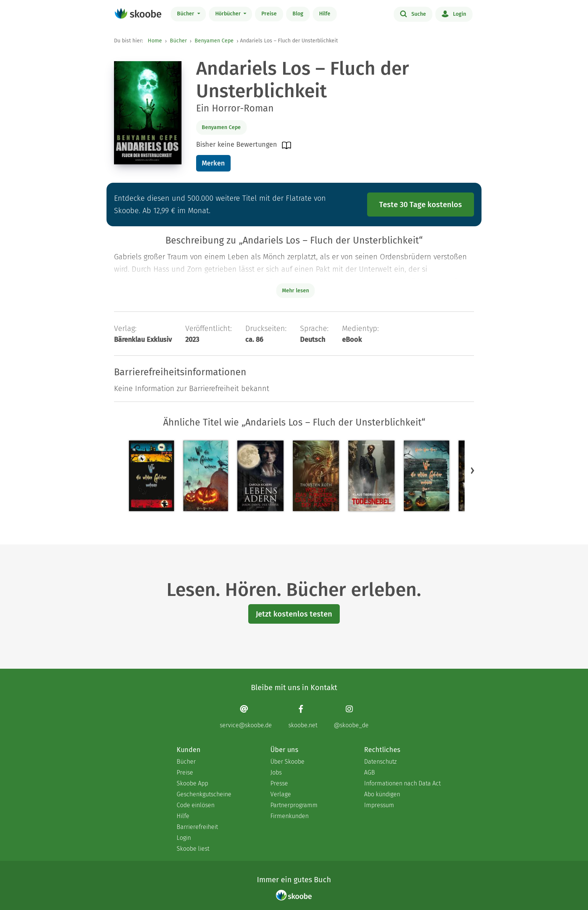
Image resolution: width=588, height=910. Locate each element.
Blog (298, 14)
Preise (269, 14)
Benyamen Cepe (214, 41)
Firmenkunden (289, 816)
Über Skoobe (287, 762)
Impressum (379, 805)
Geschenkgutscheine (204, 794)
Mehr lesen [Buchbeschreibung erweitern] (295, 291)
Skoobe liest (193, 849)
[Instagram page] (351, 717)
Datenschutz (380, 762)
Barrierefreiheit (197, 827)
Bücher (186, 14)
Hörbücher (229, 14)
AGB (370, 772)
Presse (279, 783)
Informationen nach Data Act (402, 783)
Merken (213, 163)
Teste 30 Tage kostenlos (421, 205)
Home (155, 41)
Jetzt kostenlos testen (294, 614)
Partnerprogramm (294, 805)
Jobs (276, 772)
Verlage (281, 794)
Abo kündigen (382, 794)
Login (454, 14)
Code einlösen (196, 805)
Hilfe (325, 14)
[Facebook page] (303, 717)
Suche (413, 14)
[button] (472, 470)
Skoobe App (192, 783)
